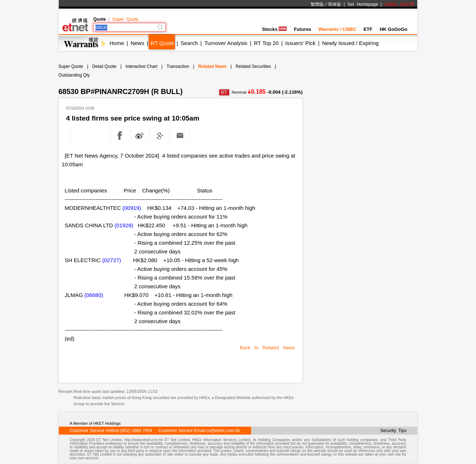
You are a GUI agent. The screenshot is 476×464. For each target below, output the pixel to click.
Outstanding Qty (74, 75)
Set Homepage (363, 4)
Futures (303, 29)
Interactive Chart (141, 66)
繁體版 (317, 4)
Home (117, 43)
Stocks (274, 29)
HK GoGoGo (393, 29)
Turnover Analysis (226, 43)
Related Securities (253, 66)
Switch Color (399, 4)
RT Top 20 (266, 43)
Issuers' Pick (300, 43)
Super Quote (125, 19)
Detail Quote (104, 66)
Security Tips (393, 431)
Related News (212, 66)
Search (189, 43)
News (138, 43)
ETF (368, 29)
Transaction (178, 66)
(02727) (112, 260)
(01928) (124, 225)
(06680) (94, 295)
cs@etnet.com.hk (223, 431)
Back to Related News (267, 348)
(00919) (132, 208)
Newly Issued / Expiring (350, 43)
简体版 (335, 4)
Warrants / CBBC (337, 29)
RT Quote (162, 43)
